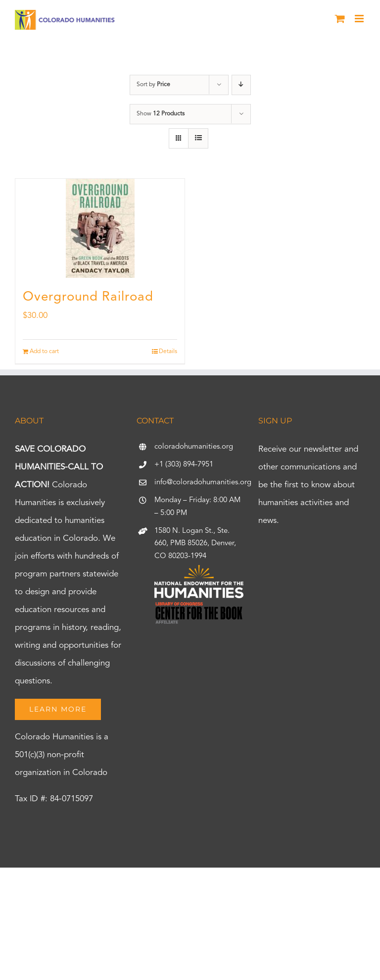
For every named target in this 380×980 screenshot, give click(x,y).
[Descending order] (241, 85)
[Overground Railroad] (100, 228)
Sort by (153, 85)
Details (168, 352)
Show (161, 114)
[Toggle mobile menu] (360, 19)
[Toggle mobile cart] (340, 19)
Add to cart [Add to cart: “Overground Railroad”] (44, 352)
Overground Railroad (88, 297)
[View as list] (198, 138)
